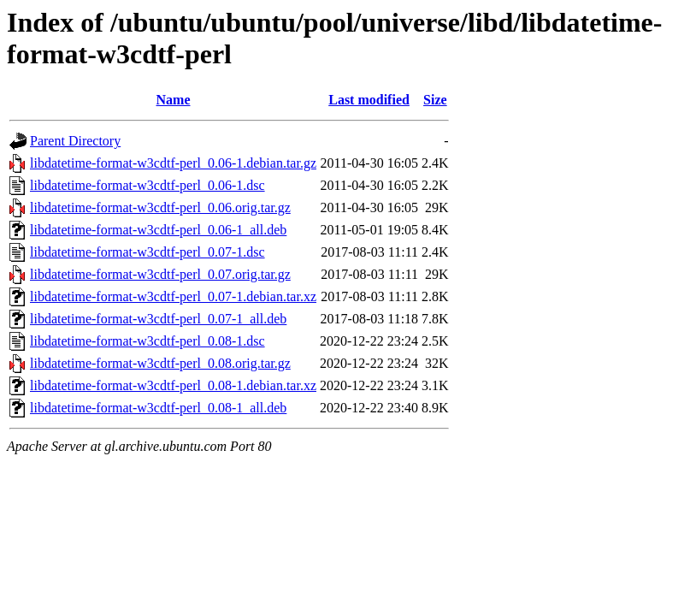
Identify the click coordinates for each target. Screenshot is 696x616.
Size (435, 100)
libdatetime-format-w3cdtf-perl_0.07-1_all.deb (158, 319)
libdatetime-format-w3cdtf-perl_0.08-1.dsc (147, 341)
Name (174, 100)
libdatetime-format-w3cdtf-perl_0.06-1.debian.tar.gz (173, 163)
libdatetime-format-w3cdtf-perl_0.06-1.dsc (147, 185)
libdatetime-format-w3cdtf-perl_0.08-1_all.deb (158, 408)
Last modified (369, 100)
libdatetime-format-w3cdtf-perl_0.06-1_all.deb (158, 230)
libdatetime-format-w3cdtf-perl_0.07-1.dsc (147, 252)
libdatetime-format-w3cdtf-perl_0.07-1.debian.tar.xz (173, 296)
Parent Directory (75, 141)
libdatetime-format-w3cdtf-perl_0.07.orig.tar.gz (160, 274)
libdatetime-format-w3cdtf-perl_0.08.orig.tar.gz (160, 363)
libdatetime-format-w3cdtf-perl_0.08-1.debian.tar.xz (173, 385)
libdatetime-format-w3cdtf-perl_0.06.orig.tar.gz (160, 207)
